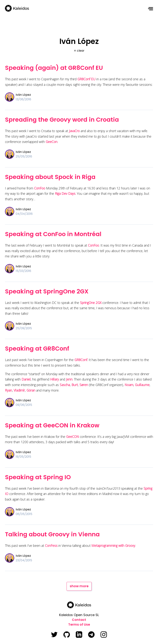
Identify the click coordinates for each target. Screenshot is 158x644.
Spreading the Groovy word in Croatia (62, 120)
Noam (129, 385)
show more (79, 586)
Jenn (69, 379)
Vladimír (19, 390)
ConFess (51, 546)
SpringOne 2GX (91, 303)
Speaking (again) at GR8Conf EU (54, 68)
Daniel (26, 379)
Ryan (8, 390)
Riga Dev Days (65, 193)
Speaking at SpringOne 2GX (47, 291)
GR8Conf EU (86, 79)
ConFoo (40, 188)
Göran (31, 390)
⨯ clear (79, 51)
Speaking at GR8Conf (37, 348)
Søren (84, 385)
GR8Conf (81, 360)
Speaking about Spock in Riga (50, 177)
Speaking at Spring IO (38, 477)
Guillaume (142, 385)
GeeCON (73, 437)
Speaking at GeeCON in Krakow (52, 425)
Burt (75, 385)
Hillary (54, 379)
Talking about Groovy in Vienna (52, 534)
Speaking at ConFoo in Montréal (53, 234)
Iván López (23, 95)
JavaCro (74, 131)
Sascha (65, 385)
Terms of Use (79, 625)
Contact (79, 620)
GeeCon (52, 142)
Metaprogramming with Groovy (113, 546)
